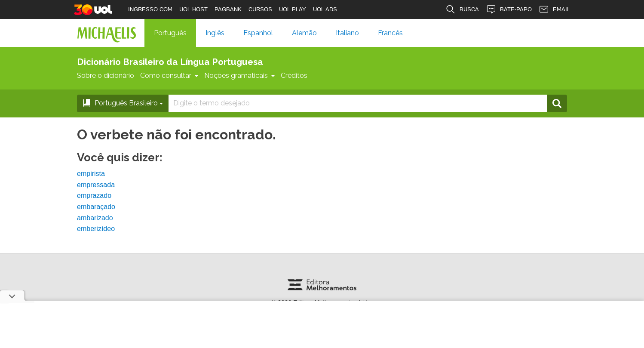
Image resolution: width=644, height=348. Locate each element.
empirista (91, 174)
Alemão (304, 33)
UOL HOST (193, 9)
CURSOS (260, 9)
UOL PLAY (293, 9)
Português (170, 33)
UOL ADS (325, 9)
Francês (390, 33)
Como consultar (169, 75)
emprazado (94, 196)
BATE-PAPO (509, 9)
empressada (96, 185)
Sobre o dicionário (106, 75)
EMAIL (554, 9)
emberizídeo (96, 229)
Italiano (347, 33)
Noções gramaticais (239, 75)
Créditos (294, 75)
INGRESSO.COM (150, 9)
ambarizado (95, 218)
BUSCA (462, 9)
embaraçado (96, 207)
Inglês (215, 33)
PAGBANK (228, 9)
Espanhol (258, 33)
